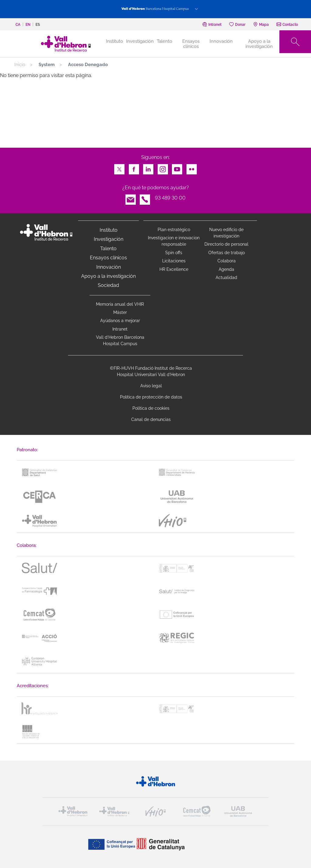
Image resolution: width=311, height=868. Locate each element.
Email (131, 198)
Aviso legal (151, 386)
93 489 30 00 (170, 198)
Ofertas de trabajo (227, 253)
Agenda (226, 269)
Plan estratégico (174, 230)
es (38, 25)
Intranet (120, 329)
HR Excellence (174, 269)
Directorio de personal (226, 244)
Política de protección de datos (151, 397)
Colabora (227, 261)
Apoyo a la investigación (259, 44)
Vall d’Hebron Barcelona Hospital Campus (120, 340)
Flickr (192, 168)
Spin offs (174, 253)
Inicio (20, 65)
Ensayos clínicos (191, 44)
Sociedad (108, 285)
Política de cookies (151, 408)
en (28, 25)
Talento (164, 41)
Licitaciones (174, 261)
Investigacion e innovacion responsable (174, 241)
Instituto (109, 230)
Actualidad (226, 278)
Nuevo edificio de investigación (226, 233)
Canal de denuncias (151, 419)
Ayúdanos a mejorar (120, 321)
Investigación (140, 41)
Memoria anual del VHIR (120, 304)
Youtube (177, 168)
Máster (120, 312)
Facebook (134, 168)
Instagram (163, 168)
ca (18, 25)
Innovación (221, 41)
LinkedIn (148, 168)
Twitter (119, 168)
